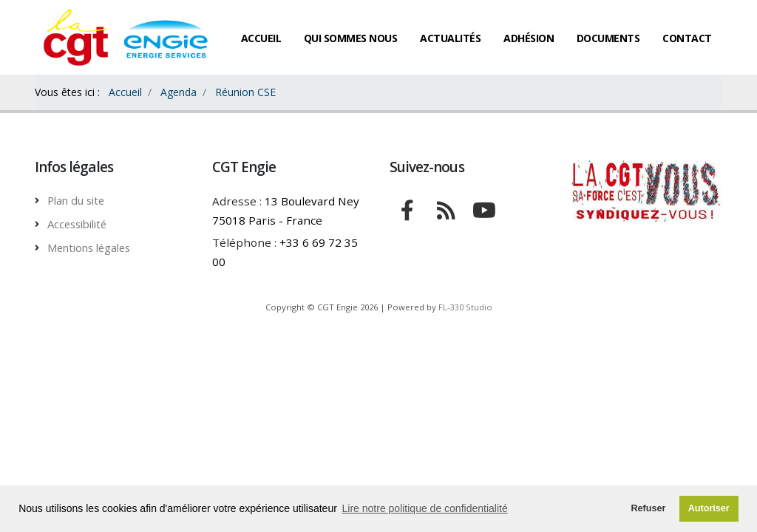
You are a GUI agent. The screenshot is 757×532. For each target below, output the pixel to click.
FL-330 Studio (465, 307)
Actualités (450, 38)
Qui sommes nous (351, 38)
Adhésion (529, 38)
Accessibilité (81, 224)
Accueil (261, 38)
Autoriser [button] (709, 508)
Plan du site (79, 200)
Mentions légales (94, 248)
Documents (608, 38)
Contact (687, 38)
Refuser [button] (648, 508)
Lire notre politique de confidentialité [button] (425, 508)
